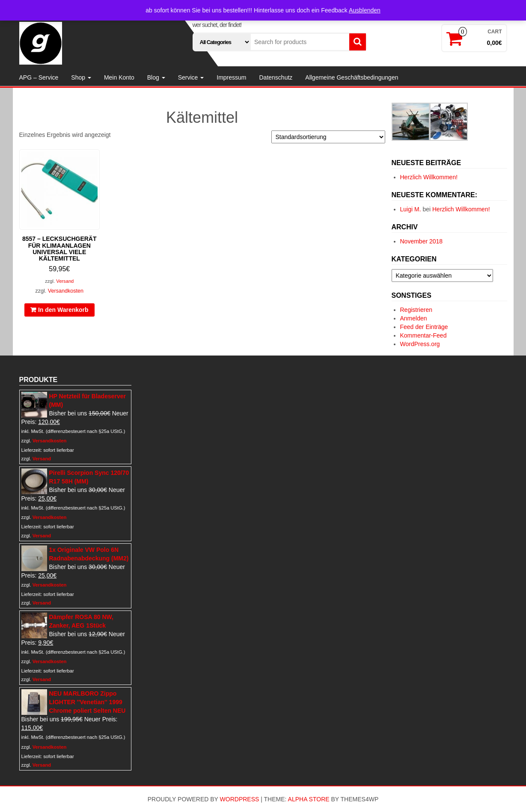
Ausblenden (365, 10)
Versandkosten (66, 291)
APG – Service (39, 77)
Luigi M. (411, 209)
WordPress (240, 799)
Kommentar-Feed (423, 335)
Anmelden (414, 318)
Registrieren (416, 310)
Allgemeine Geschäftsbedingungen (352, 77)
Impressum (231, 77)
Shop (81, 77)
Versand (65, 281)
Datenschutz (276, 77)
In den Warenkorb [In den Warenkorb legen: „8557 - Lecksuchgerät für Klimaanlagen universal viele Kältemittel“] (63, 310)
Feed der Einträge (424, 327)
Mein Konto (119, 77)
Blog (156, 77)
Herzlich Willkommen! (429, 177)
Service (191, 77)
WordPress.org (420, 344)
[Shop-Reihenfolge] (328, 137)
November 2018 (422, 241)
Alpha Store (309, 799)
